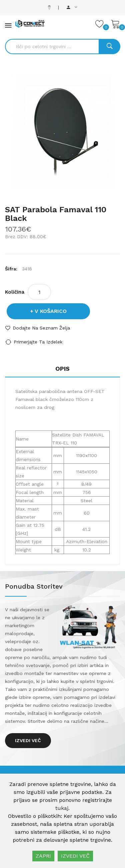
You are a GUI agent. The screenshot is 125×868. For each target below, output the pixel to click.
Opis (62, 369)
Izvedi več (28, 740)
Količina (15, 292)
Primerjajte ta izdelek (38, 342)
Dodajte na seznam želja (41, 328)
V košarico (51, 311)
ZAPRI (43, 856)
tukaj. (62, 808)
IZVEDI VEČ (75, 856)
